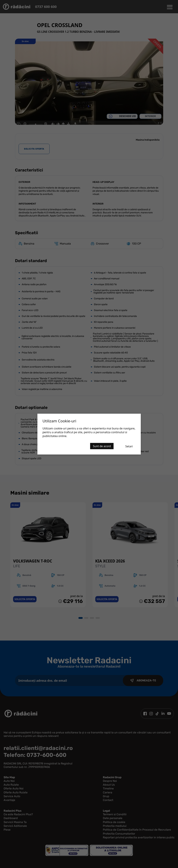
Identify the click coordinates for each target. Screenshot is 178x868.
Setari (129, 446)
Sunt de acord (102, 446)
